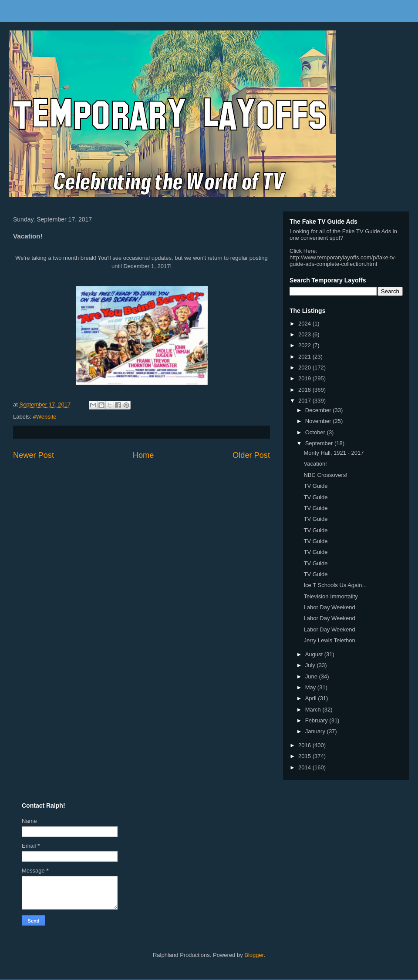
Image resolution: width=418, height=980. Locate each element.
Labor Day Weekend (329, 607)
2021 (305, 357)
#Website (45, 417)
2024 (305, 324)
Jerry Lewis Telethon (329, 640)
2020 (305, 367)
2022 (305, 345)
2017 (305, 401)
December (319, 410)
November (319, 421)
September (320, 443)
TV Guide (315, 486)
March (314, 710)
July (311, 665)
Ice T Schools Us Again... (335, 585)
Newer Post (34, 455)
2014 (305, 767)
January (316, 731)
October (316, 432)
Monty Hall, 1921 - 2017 (334, 453)
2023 (305, 334)
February (317, 720)
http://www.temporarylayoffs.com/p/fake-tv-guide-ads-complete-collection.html (343, 261)
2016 (305, 745)
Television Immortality (330, 596)
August (315, 654)
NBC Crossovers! (325, 475)
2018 (305, 390)
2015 (305, 756)
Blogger (254, 955)
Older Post (251, 455)
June (312, 676)
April (312, 698)
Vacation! (315, 464)
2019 (305, 378)
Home (143, 455)
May (311, 687)
